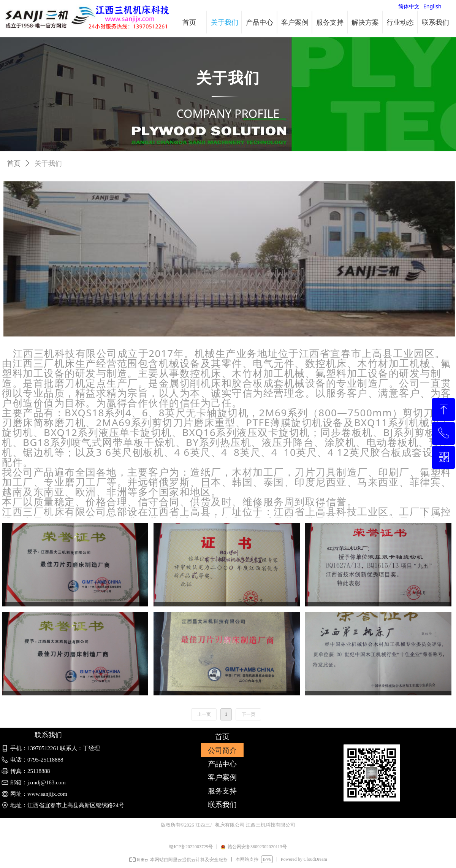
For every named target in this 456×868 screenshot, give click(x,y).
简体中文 (409, 6)
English (432, 6)
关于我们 (48, 163)
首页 (14, 163)
